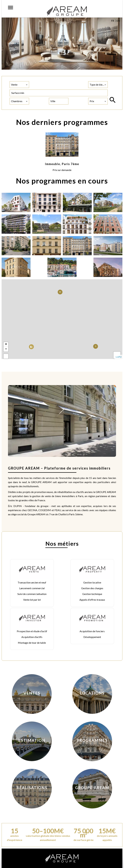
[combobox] (19, 85)
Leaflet (119, 357)
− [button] (6, 349)
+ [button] (6, 344)
